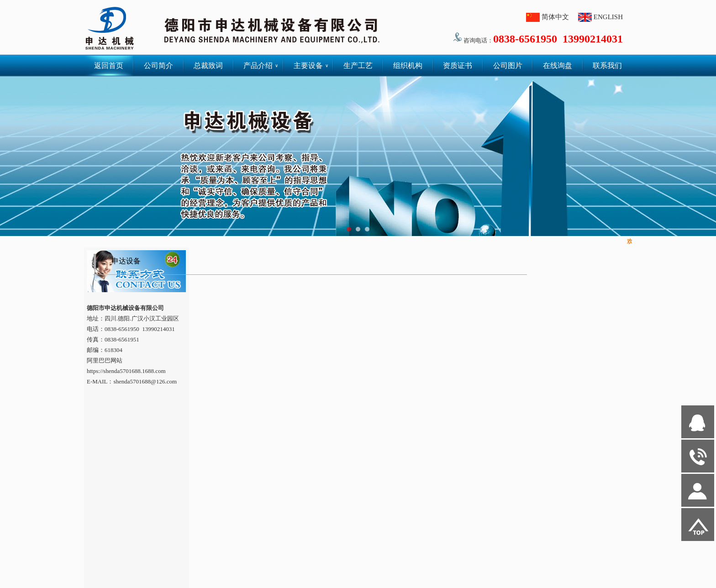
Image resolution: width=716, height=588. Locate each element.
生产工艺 (358, 66)
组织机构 (408, 66)
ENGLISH (608, 17)
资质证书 (458, 66)
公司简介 (158, 66)
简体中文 (555, 17)
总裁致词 (208, 66)
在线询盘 (558, 66)
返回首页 (109, 66)
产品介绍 (261, 66)
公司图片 (508, 66)
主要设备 (311, 66)
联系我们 (607, 66)
